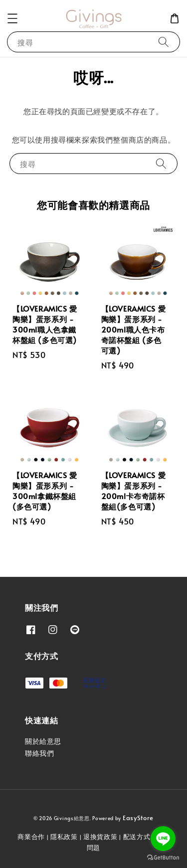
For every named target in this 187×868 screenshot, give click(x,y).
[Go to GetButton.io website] (163, 858)
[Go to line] (163, 839)
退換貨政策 (100, 837)
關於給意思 (43, 741)
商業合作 (31, 837)
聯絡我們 (39, 753)
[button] (12, 18)
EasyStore (138, 818)
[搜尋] (164, 42)
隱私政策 (64, 837)
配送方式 (137, 837)
